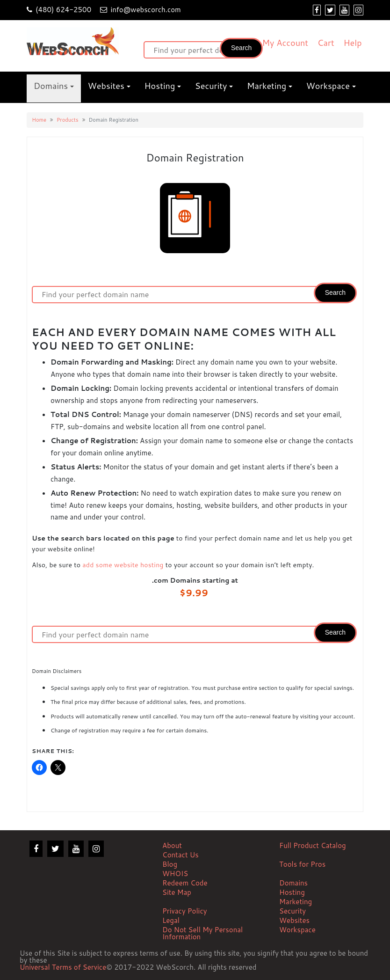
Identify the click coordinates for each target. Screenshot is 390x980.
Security (211, 86)
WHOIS (175, 874)
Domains (51, 86)
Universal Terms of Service (63, 968)
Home (39, 120)
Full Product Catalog (313, 845)
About (172, 845)
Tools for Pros (302, 864)
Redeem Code (185, 883)
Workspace (328, 86)
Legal (171, 920)
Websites (106, 86)
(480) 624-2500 (63, 10)
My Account (285, 43)
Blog (170, 864)
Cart (326, 43)
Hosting (160, 86)
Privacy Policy (185, 911)
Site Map (177, 892)
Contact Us (181, 855)
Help (353, 43)
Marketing (267, 86)
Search (241, 48)
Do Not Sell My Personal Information (202, 933)
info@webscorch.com (145, 10)
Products (67, 120)
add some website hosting (123, 565)
